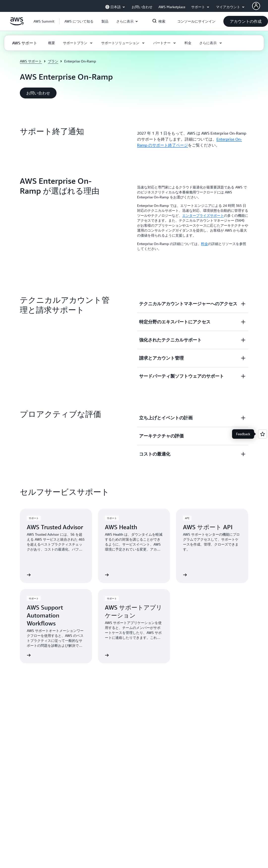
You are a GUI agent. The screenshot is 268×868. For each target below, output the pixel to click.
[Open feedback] (263, 434)
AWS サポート (31, 61)
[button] (79, 21)
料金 (205, 244)
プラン (53, 61)
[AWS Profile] (256, 6)
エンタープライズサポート (203, 215)
